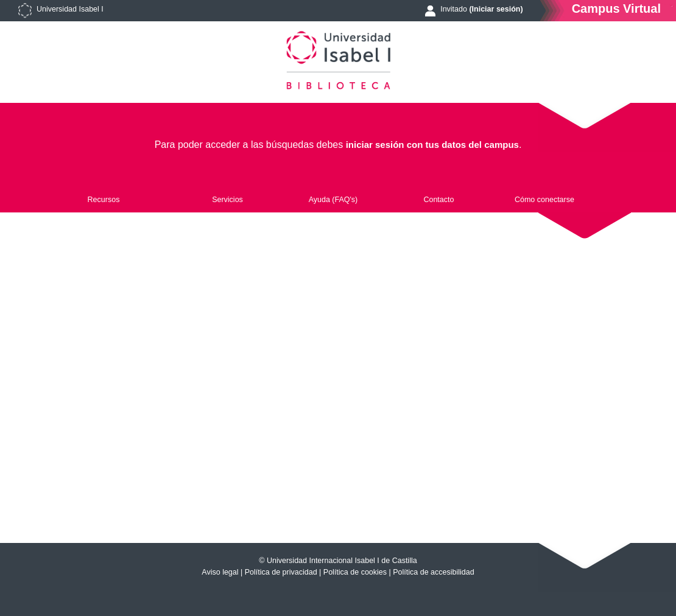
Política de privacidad (281, 572)
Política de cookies (355, 572)
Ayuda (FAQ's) (333, 200)
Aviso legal (220, 572)
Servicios (227, 200)
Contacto (438, 200)
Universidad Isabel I (70, 9)
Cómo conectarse (544, 200)
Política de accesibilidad (433, 572)
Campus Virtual (616, 8)
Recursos (104, 200)
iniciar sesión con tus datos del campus (432, 145)
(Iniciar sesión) (496, 9)
